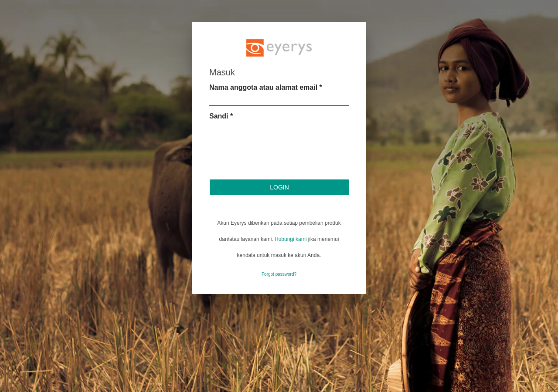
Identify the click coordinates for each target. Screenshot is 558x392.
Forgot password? (279, 274)
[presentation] (276, 158)
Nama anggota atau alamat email (266, 87)
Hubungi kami (291, 239)
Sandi (221, 116)
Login (279, 187)
